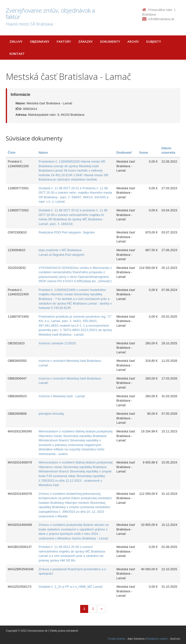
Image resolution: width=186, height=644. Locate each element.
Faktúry (64, 41)
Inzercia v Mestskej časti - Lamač (62, 396)
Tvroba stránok (116, 639)
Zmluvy (16, 41)
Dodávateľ (124, 153)
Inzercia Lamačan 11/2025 (57, 343)
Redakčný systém (157, 639)
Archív (133, 41)
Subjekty (154, 41)
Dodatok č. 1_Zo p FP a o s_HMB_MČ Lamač (71, 587)
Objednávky (40, 41)
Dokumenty (110, 41)
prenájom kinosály (51, 414)
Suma (143, 153)
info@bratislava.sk (161, 19)
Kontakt (17, 54)
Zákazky (85, 41)
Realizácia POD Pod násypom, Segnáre (67, 232)
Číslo (12, 153)
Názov (43, 153)
